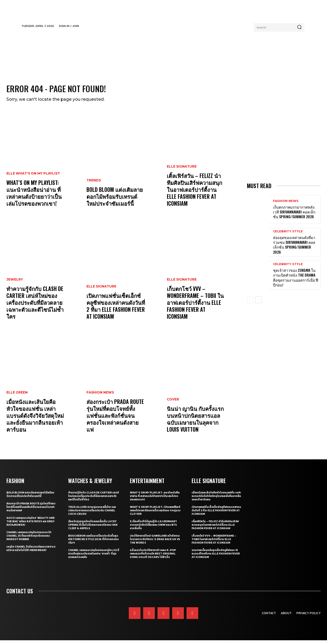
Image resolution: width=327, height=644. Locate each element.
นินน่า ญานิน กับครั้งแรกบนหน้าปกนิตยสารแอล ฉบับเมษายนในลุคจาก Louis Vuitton (195, 423)
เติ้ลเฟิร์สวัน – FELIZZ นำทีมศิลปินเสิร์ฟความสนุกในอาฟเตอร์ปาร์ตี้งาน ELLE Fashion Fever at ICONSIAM (194, 193)
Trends (94, 184)
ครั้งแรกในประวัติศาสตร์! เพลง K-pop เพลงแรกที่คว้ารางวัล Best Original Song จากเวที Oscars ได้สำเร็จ (153, 557)
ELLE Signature (101, 290)
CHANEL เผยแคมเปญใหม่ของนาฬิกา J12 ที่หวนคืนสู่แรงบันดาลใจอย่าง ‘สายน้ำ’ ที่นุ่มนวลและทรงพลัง (94, 557)
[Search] (299, 27)
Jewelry (15, 283)
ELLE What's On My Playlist (33, 177)
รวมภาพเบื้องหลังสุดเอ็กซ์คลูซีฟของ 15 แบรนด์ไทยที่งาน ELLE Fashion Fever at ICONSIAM (216, 557)
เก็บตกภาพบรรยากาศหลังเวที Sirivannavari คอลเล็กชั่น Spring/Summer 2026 (294, 215)
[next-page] (259, 303)
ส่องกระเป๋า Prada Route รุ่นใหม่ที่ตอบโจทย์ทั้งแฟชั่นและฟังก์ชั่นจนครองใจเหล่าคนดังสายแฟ (115, 419)
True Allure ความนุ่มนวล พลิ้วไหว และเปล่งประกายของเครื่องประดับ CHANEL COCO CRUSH (92, 514)
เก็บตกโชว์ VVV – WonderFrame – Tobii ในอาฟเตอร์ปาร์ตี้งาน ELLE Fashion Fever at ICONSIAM (195, 306)
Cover (173, 403)
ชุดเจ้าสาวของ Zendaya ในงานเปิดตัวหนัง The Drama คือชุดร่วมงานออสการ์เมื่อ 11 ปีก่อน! (296, 281)
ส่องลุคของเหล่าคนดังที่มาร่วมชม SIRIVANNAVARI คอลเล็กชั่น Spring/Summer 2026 (294, 248)
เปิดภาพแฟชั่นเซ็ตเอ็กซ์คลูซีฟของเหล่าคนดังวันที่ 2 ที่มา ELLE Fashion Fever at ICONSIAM (116, 310)
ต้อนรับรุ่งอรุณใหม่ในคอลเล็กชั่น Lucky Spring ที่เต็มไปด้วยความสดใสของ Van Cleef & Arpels (93, 528)
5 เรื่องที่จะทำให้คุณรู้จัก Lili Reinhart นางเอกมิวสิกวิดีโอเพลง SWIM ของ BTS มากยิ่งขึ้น (153, 528)
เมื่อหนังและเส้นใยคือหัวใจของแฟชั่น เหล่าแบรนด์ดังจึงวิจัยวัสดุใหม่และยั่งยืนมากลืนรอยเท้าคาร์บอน (35, 419)
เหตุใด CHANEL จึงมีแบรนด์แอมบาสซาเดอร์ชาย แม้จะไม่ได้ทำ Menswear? (31, 552)
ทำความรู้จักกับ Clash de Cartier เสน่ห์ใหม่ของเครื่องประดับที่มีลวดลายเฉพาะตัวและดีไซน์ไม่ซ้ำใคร (35, 306)
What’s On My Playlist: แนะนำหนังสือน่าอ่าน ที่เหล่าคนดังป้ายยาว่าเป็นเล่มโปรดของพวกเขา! (34, 197)
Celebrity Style (288, 235)
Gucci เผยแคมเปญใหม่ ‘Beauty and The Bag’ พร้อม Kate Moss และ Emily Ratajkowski (30, 525)
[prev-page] (250, 303)
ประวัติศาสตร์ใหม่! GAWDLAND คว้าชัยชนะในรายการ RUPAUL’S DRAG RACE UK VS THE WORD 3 (155, 543)
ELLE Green (17, 396)
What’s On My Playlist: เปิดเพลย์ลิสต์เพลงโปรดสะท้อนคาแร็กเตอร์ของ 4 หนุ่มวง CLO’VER (155, 514)
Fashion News (100, 396)
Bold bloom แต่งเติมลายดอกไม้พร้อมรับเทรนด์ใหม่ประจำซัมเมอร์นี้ (115, 200)
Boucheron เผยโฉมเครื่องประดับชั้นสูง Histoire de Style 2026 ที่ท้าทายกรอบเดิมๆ (93, 543)
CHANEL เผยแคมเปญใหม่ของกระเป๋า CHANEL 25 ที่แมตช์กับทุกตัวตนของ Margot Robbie (29, 539)
